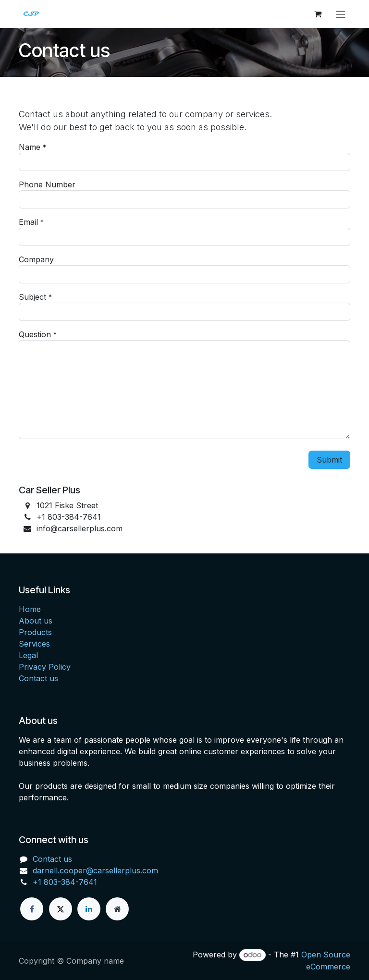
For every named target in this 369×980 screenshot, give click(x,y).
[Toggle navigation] (341, 14)
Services (34, 644)
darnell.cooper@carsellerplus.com (95, 870)
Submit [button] (329, 460)
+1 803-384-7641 (65, 882)
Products (35, 632)
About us (36, 621)
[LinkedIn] (89, 909)
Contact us (38, 678)
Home (30, 609)
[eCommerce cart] (318, 14)
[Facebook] (32, 909)
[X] (61, 909)
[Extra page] (117, 909)
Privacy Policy (45, 667)
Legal (28, 655)
